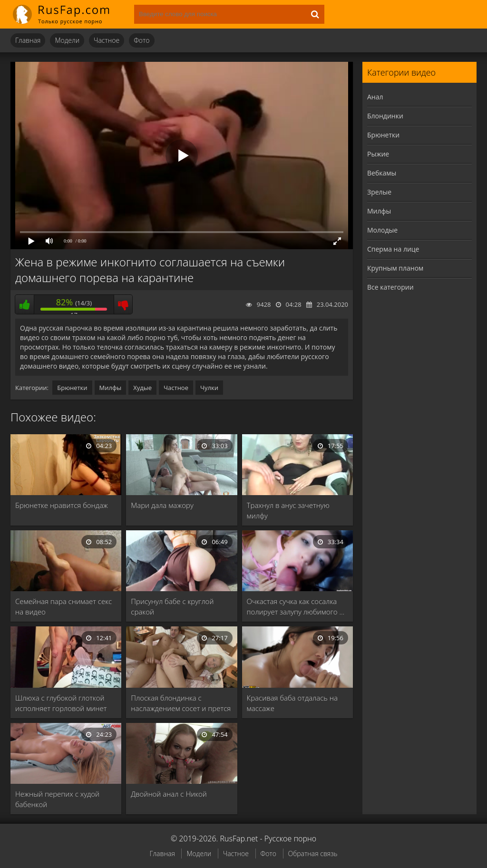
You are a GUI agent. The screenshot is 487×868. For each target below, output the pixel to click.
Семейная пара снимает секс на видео (63, 606)
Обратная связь (313, 853)
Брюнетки (72, 388)
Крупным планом (395, 268)
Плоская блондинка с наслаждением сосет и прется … (181, 703)
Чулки (209, 388)
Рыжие (378, 154)
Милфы (111, 388)
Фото (141, 40)
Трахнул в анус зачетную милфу (288, 510)
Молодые (382, 230)
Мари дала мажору (162, 505)
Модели (67, 40)
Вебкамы (382, 173)
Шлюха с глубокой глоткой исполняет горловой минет (61, 703)
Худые (142, 388)
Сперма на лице (393, 249)
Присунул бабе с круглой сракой (172, 606)
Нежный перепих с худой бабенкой (57, 799)
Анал (375, 97)
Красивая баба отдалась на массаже (292, 703)
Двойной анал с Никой (169, 794)
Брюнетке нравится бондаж (62, 505)
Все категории (390, 287)
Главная (28, 40)
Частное (107, 40)
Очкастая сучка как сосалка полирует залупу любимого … (296, 606)
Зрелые (379, 192)
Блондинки (385, 116)
